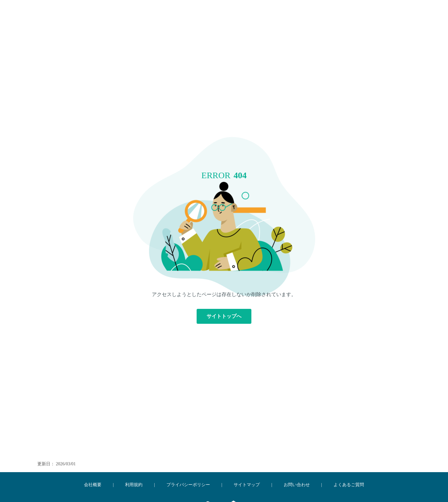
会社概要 (93, 485)
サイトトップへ (224, 316)
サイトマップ (247, 485)
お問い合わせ (297, 485)
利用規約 (134, 485)
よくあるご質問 (349, 485)
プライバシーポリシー (188, 485)
